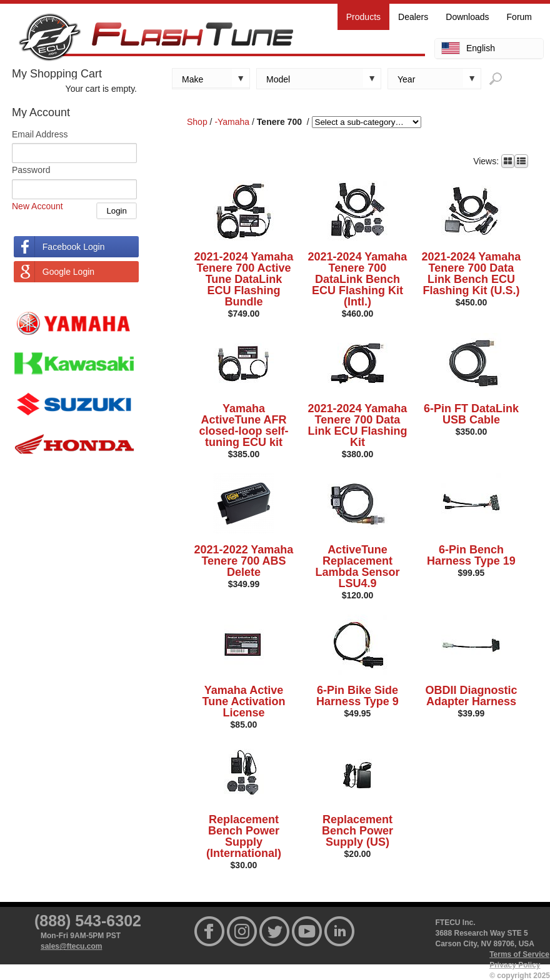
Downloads (467, 17)
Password (31, 170)
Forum (519, 17)
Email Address (40, 134)
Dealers (413, 17)
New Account (37, 206)
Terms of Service (519, 954)
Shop (197, 122)
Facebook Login (74, 247)
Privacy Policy (515, 965)
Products (363, 17)
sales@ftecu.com (71, 946)
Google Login (68, 272)
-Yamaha (232, 122)
